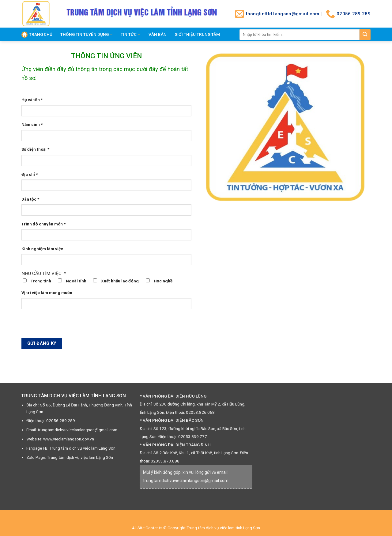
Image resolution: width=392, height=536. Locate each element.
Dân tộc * (30, 199)
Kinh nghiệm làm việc (42, 249)
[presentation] (68, 326)
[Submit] (365, 35)
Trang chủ (37, 35)
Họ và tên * (32, 100)
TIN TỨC (131, 34)
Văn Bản (158, 34)
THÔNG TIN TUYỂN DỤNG (87, 34)
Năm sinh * (32, 124)
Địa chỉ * (30, 174)
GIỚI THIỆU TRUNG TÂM (197, 34)
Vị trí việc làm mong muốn (47, 293)
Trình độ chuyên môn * (43, 224)
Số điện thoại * (35, 149)
